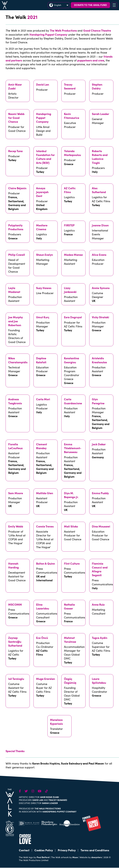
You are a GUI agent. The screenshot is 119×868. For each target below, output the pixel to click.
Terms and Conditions (95, 850)
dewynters (97, 857)
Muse (75, 857)
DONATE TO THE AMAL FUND (90, 5)
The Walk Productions (63, 30)
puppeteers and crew (91, 60)
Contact (24, 850)
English (59, 5)
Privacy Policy (67, 850)
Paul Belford (43, 857)
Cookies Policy (44, 850)
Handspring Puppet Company (48, 34)
